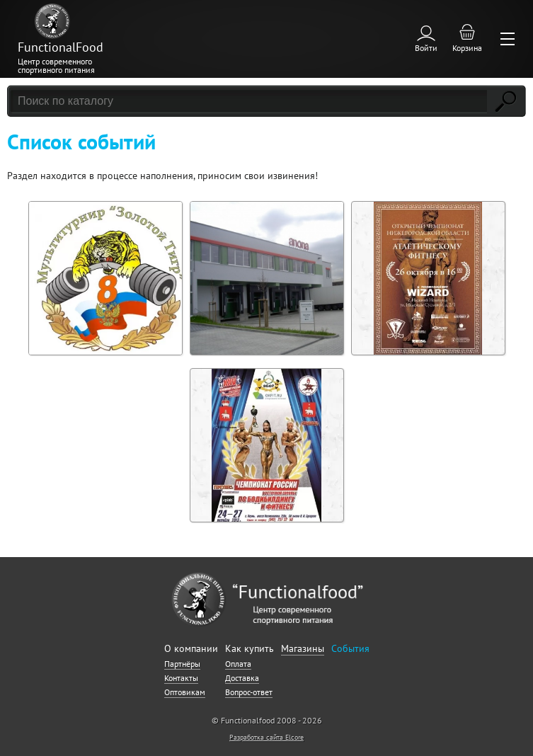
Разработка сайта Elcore (266, 737)
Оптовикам (185, 692)
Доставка (242, 678)
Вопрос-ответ (249, 692)
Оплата (238, 664)
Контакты (181, 678)
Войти (426, 48)
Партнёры (182, 664)
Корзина (467, 48)
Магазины (303, 648)
